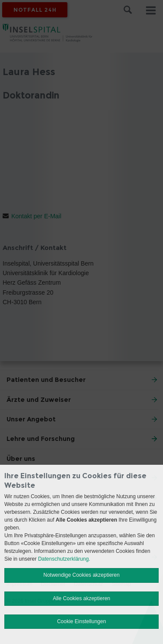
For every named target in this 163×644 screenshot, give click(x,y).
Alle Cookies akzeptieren (81, 598)
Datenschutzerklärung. (64, 559)
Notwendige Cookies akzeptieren (81, 575)
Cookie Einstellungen (81, 621)
